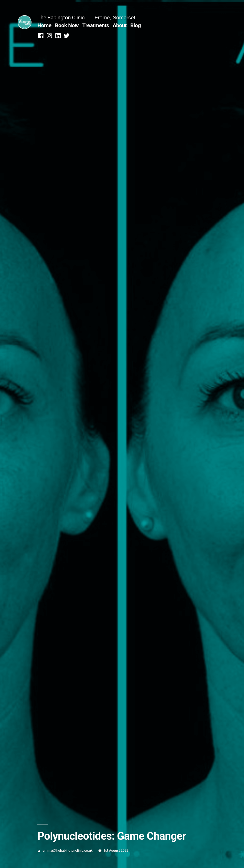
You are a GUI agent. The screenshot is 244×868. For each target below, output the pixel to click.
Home (44, 25)
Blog (135, 25)
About (120, 25)
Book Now (67, 25)
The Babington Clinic (61, 17)
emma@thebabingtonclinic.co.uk (68, 851)
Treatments (96, 25)
